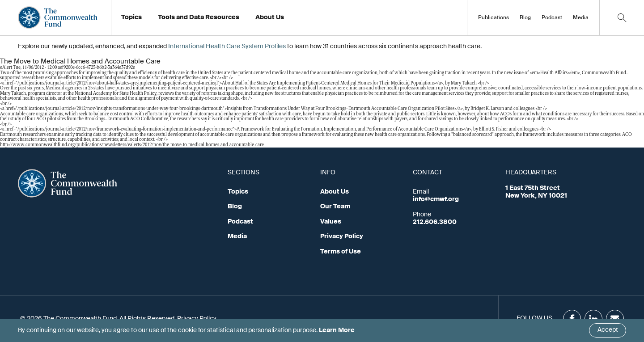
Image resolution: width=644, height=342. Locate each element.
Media (581, 18)
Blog (525, 18)
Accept (608, 330)
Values (331, 222)
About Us (335, 192)
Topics (238, 192)
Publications (494, 18)
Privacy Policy (342, 236)
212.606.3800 (435, 222)
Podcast (552, 18)
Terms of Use (341, 252)
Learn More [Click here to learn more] (337, 330)
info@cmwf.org (436, 199)
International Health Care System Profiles (227, 46)
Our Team (335, 207)
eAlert (6, 68)
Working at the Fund (290, 20)
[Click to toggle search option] (622, 18)
